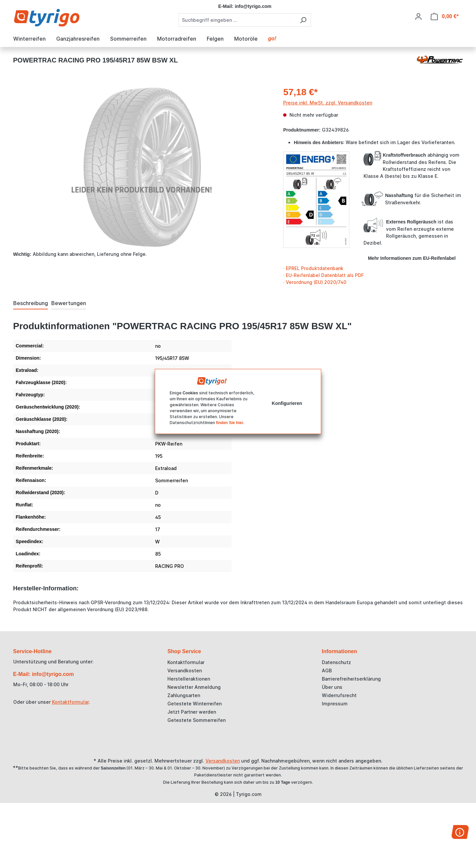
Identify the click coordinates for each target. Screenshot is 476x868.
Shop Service (184, 651)
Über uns (332, 687)
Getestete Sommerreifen (196, 720)
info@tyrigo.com (253, 6)
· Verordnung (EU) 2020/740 (315, 282)
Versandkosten (185, 671)
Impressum (335, 704)
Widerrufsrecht (339, 695)
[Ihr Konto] (418, 17)
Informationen (340, 651)
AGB (327, 671)
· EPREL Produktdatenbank (313, 268)
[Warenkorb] (445, 17)
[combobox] (237, 20)
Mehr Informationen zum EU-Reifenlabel (412, 258)
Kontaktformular (70, 702)
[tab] (31, 303)
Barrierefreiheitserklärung (351, 679)
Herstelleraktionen (189, 679)
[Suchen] (303, 20)
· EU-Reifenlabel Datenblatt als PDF (324, 275)
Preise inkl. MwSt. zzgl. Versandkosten (328, 103)
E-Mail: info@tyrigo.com (44, 674)
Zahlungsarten (184, 695)
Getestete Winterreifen (195, 704)
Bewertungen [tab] (69, 303)
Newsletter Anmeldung (194, 687)
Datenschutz (336, 662)
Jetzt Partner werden (192, 712)
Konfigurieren (287, 403)
